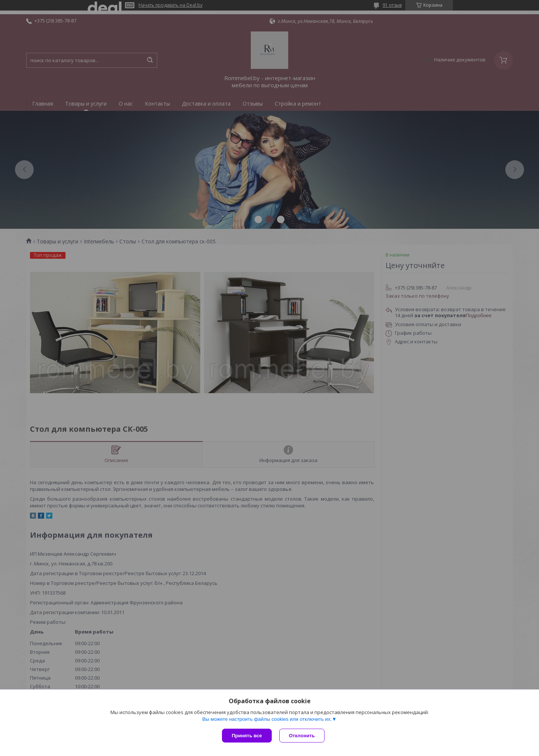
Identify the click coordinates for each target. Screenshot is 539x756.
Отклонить (302, 736)
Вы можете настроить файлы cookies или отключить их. (267, 719)
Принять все (247, 736)
